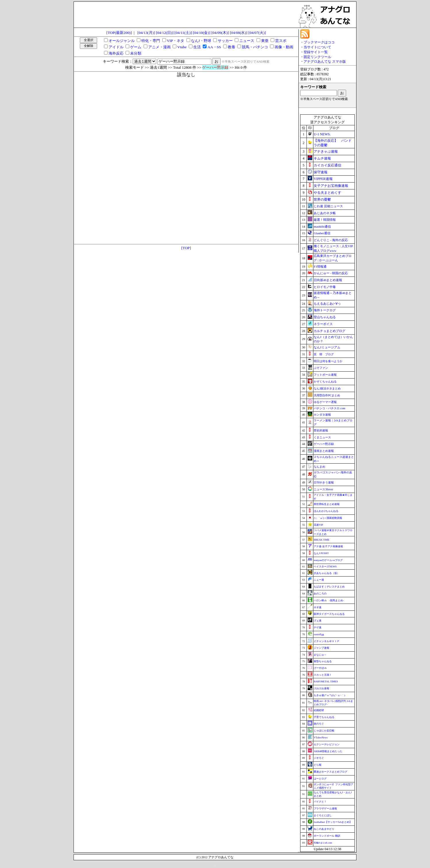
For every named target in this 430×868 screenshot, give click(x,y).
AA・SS (214, 47)
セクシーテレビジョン (327, 744)
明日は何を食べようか (328, 361)
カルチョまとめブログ (329, 331)
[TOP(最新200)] (119, 33)
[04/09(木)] (220, 33)
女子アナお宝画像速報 (331, 186)
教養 (232, 47)
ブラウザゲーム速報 (325, 809)
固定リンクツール (317, 57)
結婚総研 (319, 710)
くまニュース (322, 437)
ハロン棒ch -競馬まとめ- (329, 600)
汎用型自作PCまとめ (327, 395)
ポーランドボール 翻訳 (327, 836)
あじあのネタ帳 (325, 213)
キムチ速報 (322, 158)
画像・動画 (284, 47)
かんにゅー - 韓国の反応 (331, 273)
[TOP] (186, 248)
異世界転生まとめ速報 (327, 504)
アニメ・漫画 (159, 47)
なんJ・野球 (201, 41)
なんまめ (319, 467)
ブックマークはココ (319, 42)
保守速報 (321, 172)
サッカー (225, 41)
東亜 (265, 41)
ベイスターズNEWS (325, 566)
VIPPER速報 (323, 179)
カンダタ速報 (322, 415)
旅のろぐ (319, 724)
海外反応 (116, 53)
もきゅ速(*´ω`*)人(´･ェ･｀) (329, 695)
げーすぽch (320, 668)
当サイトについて (317, 47)
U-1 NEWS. (322, 134)
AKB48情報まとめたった (328, 751)
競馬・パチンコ (255, 47)
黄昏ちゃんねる (323, 661)
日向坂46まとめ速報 (328, 280)
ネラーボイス (323, 324)
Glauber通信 (322, 233)
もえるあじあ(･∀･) (327, 304)
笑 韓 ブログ (324, 354)
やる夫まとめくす (327, 193)
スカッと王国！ (323, 675)
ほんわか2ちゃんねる (326, 511)
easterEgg (319, 634)
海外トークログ (325, 310)
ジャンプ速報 (321, 648)
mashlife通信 (322, 226)
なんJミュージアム (327, 347)
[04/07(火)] (257, 33)
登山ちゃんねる (325, 317)
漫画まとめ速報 (324, 451)
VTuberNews (321, 738)
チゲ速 (318, 627)
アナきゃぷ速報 (326, 151)
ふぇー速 (319, 580)
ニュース (247, 41)
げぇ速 (318, 621)
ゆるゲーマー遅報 (325, 402)
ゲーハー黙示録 (324, 444)
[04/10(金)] (201, 33)
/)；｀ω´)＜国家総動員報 (328, 518)
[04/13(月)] (146, 33)
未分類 (136, 53)
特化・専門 (151, 41)
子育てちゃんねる (324, 717)
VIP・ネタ (176, 41)
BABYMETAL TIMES (326, 681)
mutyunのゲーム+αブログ (328, 560)
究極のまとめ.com (323, 843)
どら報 (318, 765)
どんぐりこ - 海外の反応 (331, 240)
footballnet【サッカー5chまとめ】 (333, 822)
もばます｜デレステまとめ (329, 587)
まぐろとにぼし (323, 815)
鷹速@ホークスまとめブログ (330, 772)
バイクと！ (320, 802)
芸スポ (281, 41)
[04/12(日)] (165, 33)
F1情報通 (320, 266)
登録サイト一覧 (316, 52)
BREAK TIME (322, 540)
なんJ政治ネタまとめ (327, 388)
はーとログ (320, 779)
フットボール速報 (325, 375)
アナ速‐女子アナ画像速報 (328, 546)
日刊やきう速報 (324, 482)
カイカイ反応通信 (327, 165)
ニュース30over (323, 489)
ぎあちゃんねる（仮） (327, 573)
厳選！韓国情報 (325, 220)
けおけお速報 (321, 688)
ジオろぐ (319, 758)
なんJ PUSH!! (321, 553)
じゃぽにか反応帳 (324, 731)
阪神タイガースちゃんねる (329, 614)
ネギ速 (318, 607)
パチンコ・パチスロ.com (329, 408)
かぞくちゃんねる (325, 382)
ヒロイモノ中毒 (325, 287)
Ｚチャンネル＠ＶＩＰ (327, 641)
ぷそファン (321, 368)
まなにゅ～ (320, 655)
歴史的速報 (321, 430)
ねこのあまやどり (324, 829)
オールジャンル (122, 41)
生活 (197, 47)
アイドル (116, 47)
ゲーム (136, 47)
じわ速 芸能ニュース (328, 206)
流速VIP (318, 525)
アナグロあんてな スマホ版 (325, 62)
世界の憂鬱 (322, 199)
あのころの (320, 594)
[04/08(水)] (239, 33)
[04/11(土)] (183, 33)
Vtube (182, 47)
